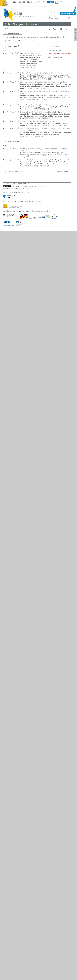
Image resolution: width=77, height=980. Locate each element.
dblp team (33, 184)
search (30, 2)
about (37, 2)
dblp (15, 2)
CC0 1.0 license (42, 186)
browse (22, 2)
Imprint (29, 188)
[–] (6, 33)
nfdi (44, 2)
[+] (6, 41)
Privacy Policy (21, 188)
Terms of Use (12, 188)
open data (29, 186)
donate (50, 2)
